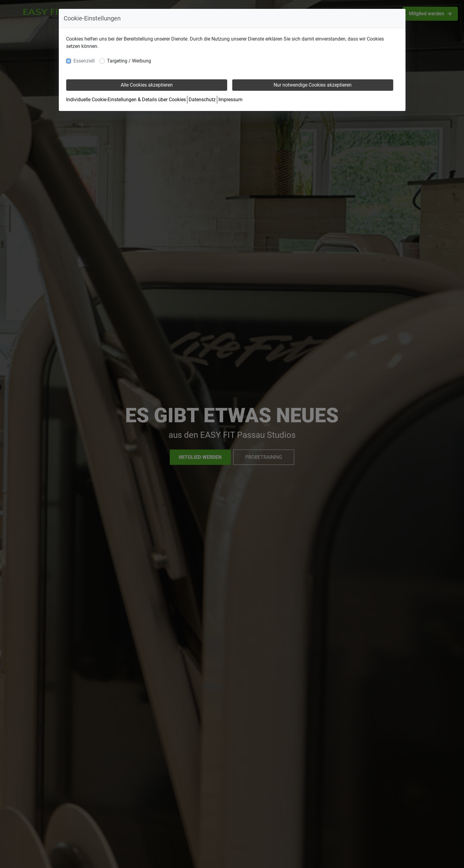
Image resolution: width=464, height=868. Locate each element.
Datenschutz (202, 100)
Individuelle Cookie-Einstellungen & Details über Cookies (126, 100)
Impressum (230, 100)
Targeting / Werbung (129, 61)
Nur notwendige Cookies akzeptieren (313, 85)
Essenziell (84, 61)
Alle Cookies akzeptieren (147, 85)
